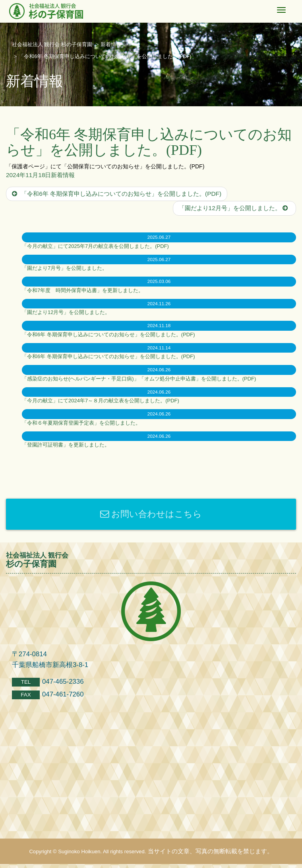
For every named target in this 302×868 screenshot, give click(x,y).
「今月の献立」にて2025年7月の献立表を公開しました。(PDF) (95, 246)
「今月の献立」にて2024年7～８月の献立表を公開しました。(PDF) (101, 401)
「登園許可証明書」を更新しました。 (66, 445)
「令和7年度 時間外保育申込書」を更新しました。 (83, 290)
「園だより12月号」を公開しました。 (234, 208)
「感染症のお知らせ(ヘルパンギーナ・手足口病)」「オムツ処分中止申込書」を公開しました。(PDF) (139, 379)
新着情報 (63, 175)
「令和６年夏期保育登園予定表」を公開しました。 (81, 423)
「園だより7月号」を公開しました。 (65, 268)
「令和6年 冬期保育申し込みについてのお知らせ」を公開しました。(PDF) (117, 194)
